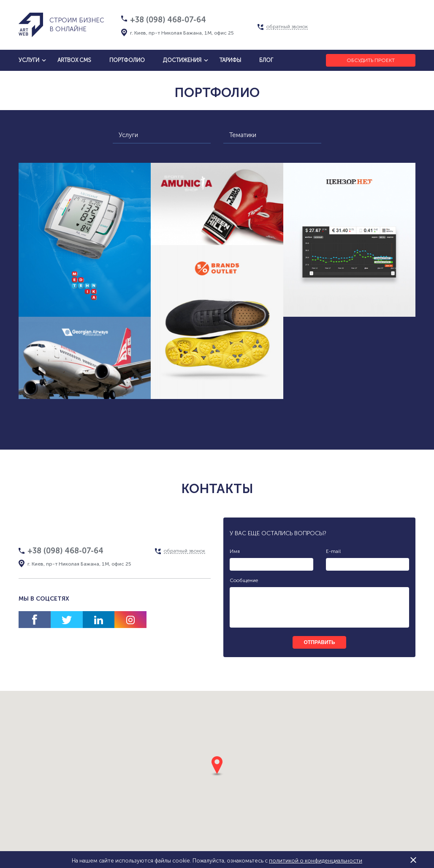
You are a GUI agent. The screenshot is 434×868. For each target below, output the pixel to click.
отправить (319, 642)
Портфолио (127, 60)
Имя (235, 551)
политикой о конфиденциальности (316, 861)
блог (266, 60)
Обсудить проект (371, 60)
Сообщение (244, 580)
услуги (29, 60)
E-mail (333, 551)
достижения (182, 60)
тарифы (230, 60)
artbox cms (74, 60)
